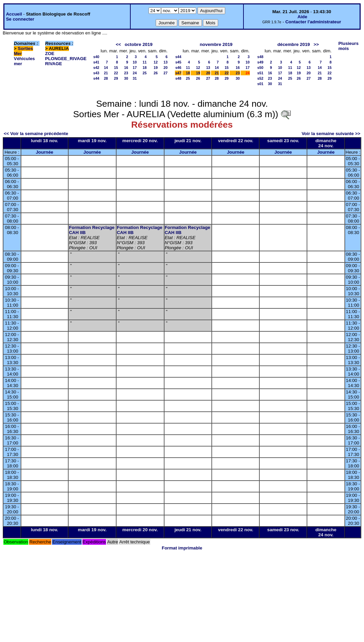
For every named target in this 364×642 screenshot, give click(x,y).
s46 (178, 68)
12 (156, 62)
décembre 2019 (293, 44)
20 (165, 68)
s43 (96, 73)
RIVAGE (54, 64)
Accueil (14, 14)
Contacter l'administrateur (313, 22)
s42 (96, 68)
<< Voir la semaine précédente (36, 134)
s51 (260, 73)
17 (135, 68)
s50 (260, 68)
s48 (178, 78)
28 (106, 78)
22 (116, 73)
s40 (96, 57)
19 (156, 68)
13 (165, 62)
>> (316, 44)
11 (145, 62)
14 (106, 68)
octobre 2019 (138, 44)
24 (135, 73)
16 (126, 68)
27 (165, 73)
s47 (178, 73)
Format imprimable (182, 548)
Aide (302, 17)
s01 (260, 84)
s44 (96, 78)
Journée (45, 152)
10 (135, 62)
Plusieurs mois (348, 46)
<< (119, 44)
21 (106, 73)
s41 (96, 62)
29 (116, 78)
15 (116, 68)
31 (135, 78)
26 (156, 73)
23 (126, 73)
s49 (260, 62)
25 (145, 73)
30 (126, 78)
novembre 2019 (216, 44)
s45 (178, 62)
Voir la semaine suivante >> (331, 134)
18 (145, 68)
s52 (260, 78)
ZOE (50, 54)
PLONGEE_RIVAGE (66, 59)
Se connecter (20, 19)
